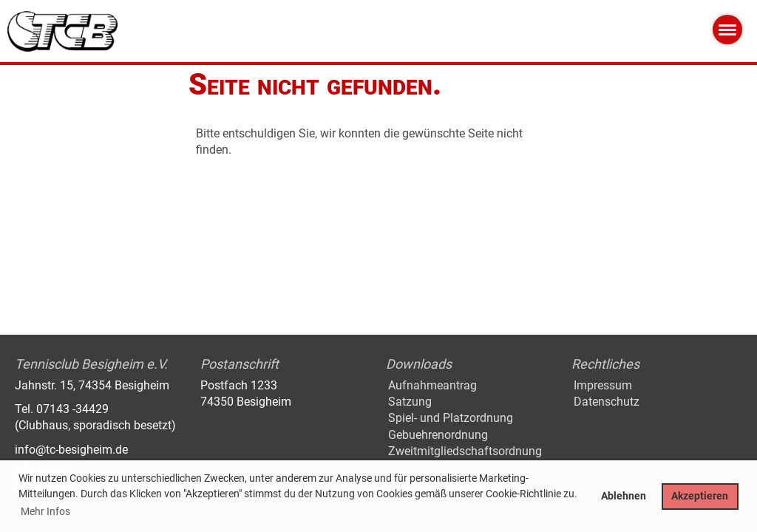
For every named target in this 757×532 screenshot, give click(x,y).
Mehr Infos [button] (45, 511)
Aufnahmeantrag (432, 385)
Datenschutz (607, 402)
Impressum (603, 385)
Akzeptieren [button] (700, 496)
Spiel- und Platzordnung (451, 418)
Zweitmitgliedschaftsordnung (465, 451)
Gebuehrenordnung (438, 435)
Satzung (410, 402)
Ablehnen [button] (624, 496)
